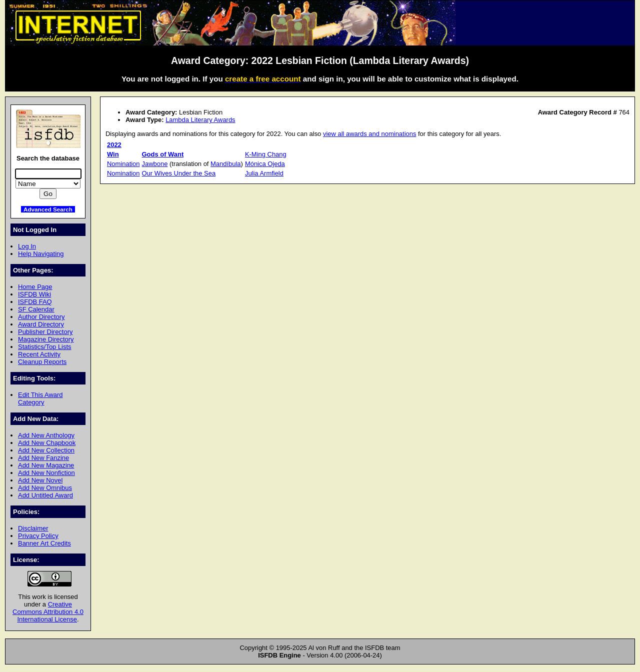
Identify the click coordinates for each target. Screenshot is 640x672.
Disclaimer (33, 528)
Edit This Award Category (40, 398)
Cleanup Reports (42, 362)
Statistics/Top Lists (45, 347)
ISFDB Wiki (34, 294)
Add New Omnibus (45, 488)
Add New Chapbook (47, 443)
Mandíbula (226, 164)
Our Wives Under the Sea (179, 173)
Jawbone (155, 164)
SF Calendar (36, 309)
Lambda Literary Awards (200, 120)
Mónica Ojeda (265, 164)
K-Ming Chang (266, 154)
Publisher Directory (45, 332)
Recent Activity (39, 354)
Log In (27, 246)
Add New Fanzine (43, 458)
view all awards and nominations (369, 134)
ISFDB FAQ (35, 302)
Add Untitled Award (45, 495)
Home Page (35, 287)
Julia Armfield (264, 173)
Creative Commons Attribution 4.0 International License (48, 612)
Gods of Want (163, 154)
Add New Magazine (46, 465)
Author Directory (41, 317)
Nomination (123, 164)
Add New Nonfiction (46, 473)
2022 (114, 145)
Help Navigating (41, 254)
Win (113, 154)
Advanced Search (48, 209)
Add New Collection (46, 450)
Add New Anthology (46, 435)
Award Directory (41, 324)
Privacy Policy (38, 536)
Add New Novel (40, 480)
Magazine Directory (46, 339)
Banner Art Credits (44, 543)
